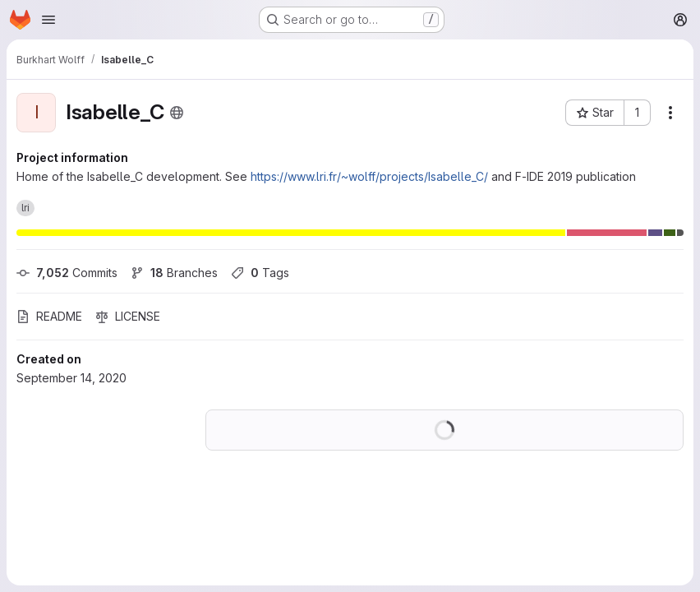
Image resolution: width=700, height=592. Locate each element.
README (49, 316)
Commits (67, 273)
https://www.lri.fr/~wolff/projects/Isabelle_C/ (369, 176)
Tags (260, 273)
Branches (174, 273)
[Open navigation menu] (48, 20)
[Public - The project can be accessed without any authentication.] (177, 113)
